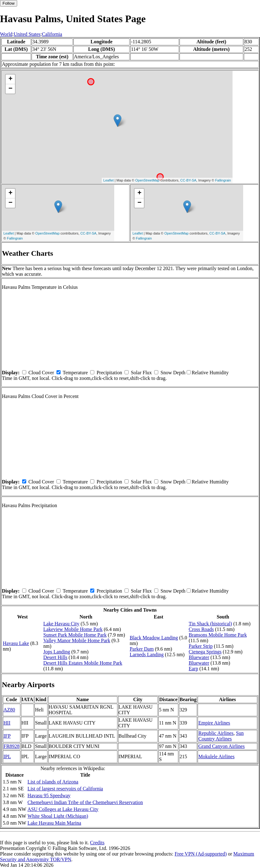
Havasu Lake (16, 643)
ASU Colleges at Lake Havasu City (63, 809)
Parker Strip (201, 646)
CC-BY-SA (189, 180)
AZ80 (9, 710)
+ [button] (10, 79)
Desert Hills (55, 657)
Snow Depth (173, 373)
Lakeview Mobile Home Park (73, 629)
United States (27, 34)
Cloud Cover (41, 373)
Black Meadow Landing (154, 638)
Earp (193, 669)
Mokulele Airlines (216, 756)
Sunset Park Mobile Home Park (75, 635)
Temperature (75, 373)
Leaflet (108, 180)
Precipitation (109, 373)
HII (7, 723)
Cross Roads (201, 629)
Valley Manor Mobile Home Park (77, 640)
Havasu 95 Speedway (49, 795)
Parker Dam (142, 649)
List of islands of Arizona (53, 782)
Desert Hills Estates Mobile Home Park (83, 663)
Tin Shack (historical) (210, 624)
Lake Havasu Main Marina (54, 823)
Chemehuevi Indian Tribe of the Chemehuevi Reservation (85, 802)
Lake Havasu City (61, 624)
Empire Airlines (214, 723)
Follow (9, 3)
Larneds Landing (147, 655)
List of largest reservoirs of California (65, 789)
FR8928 (12, 746)
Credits (97, 843)
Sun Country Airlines (221, 736)
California (52, 34)
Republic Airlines (216, 733)
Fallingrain (223, 180)
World (6, 34)
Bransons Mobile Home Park (218, 635)
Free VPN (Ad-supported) (201, 854)
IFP (7, 736)
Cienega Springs (205, 652)
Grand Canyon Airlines (221, 746)
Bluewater (199, 657)
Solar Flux (141, 373)
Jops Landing (57, 652)
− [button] (10, 89)
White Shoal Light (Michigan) (58, 816)
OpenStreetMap (147, 180)
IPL (7, 756)
